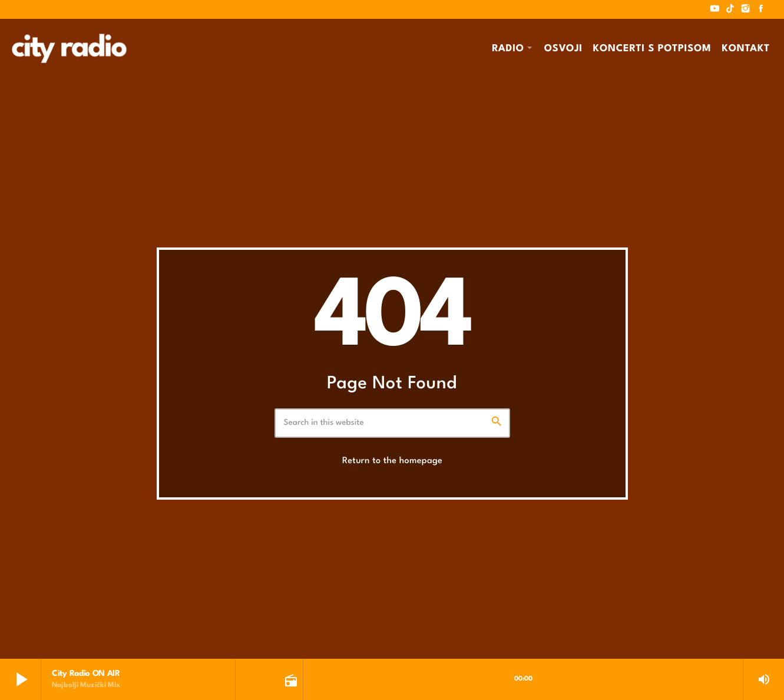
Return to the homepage (392, 461)
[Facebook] (761, 9)
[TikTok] (730, 9)
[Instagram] (746, 9)
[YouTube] (715, 9)
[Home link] (69, 48)
